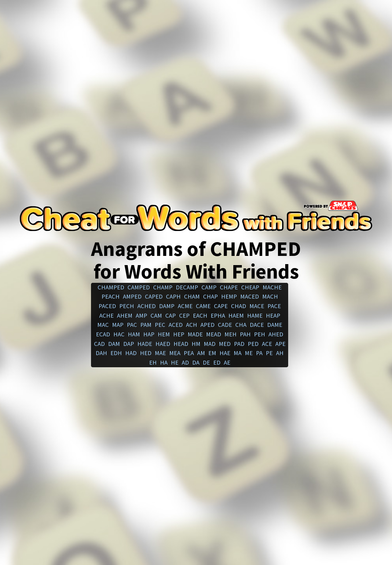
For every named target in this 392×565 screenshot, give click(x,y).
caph (173, 296)
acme (185, 306)
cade (225, 325)
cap (171, 316)
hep (179, 334)
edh (116, 353)
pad (239, 344)
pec (160, 325)
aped (208, 325)
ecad (103, 334)
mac (103, 325)
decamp (187, 287)
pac (132, 325)
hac (119, 334)
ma (238, 353)
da (196, 362)
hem (164, 334)
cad (99, 344)
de (206, 362)
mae (160, 353)
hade (145, 344)
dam (114, 344)
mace (257, 306)
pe (269, 353)
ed (217, 362)
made (195, 334)
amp (141, 316)
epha (218, 316)
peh (260, 334)
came (203, 306)
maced (250, 296)
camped (139, 287)
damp (167, 306)
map (118, 325)
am (201, 353)
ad (185, 362)
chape (229, 287)
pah (245, 334)
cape (221, 306)
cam (156, 316)
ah (280, 353)
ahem (125, 316)
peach (111, 296)
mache (272, 287)
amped (132, 296)
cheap (250, 287)
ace (267, 344)
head (181, 344)
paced (107, 306)
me (249, 353)
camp (209, 287)
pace (274, 306)
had (131, 353)
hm (196, 344)
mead (214, 334)
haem (236, 316)
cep (184, 316)
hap (149, 334)
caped (154, 296)
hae (225, 353)
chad (239, 306)
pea (189, 353)
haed (163, 344)
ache (106, 316)
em (212, 353)
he (175, 362)
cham (192, 296)
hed (146, 353)
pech (127, 306)
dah (101, 353)
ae (227, 362)
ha (164, 362)
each (200, 316)
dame (275, 325)
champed (111, 287)
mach (270, 296)
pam (146, 325)
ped (253, 344)
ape (280, 344)
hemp (229, 296)
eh (153, 362)
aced (176, 325)
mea (175, 353)
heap (273, 316)
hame (255, 316)
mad (210, 344)
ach (192, 325)
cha (241, 325)
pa (259, 353)
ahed (276, 334)
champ (163, 287)
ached (147, 306)
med (225, 344)
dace (257, 325)
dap (129, 344)
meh (231, 334)
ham (134, 334)
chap (210, 296)
